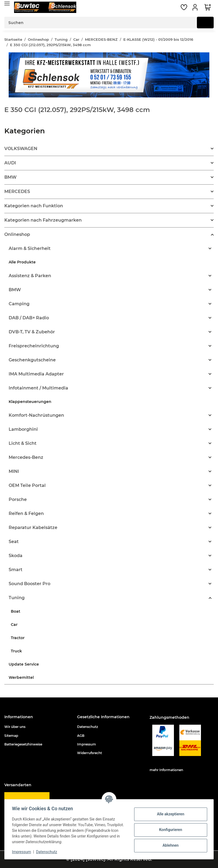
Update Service (24, 664)
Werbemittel (21, 677)
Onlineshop (17, 234)
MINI (14, 471)
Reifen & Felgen (26, 513)
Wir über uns (15, 727)
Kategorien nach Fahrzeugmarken (43, 220)
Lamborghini (23, 429)
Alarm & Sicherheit (30, 248)
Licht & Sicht (23, 443)
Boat (16, 611)
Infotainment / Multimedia (38, 388)
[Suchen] (101, 23)
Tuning (17, 598)
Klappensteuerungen (30, 402)
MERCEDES (17, 191)
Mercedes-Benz (26, 457)
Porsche (18, 499)
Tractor (18, 638)
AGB (81, 736)
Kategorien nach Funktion (34, 206)
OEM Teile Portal (27, 485)
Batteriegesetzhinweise (23, 744)
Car (14, 625)
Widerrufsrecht (90, 753)
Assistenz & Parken (30, 276)
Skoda (16, 556)
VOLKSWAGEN (21, 149)
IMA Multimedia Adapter (36, 374)
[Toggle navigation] (7, 3)
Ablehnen (169, 845)
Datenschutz (87, 727)
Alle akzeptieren (169, 814)
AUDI (10, 163)
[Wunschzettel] (184, 7)
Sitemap (11, 736)
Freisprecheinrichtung (34, 346)
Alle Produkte (22, 262)
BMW (10, 177)
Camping (19, 304)
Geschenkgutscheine (32, 360)
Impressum (87, 744)
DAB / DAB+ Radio (29, 318)
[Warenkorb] (208, 7)
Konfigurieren (169, 830)
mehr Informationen (166, 770)
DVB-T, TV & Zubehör (32, 332)
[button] (196, 7)
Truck (16, 651)
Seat (14, 542)
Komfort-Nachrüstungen (36, 415)
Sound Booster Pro (29, 584)
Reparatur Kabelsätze (33, 528)
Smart (16, 570)
